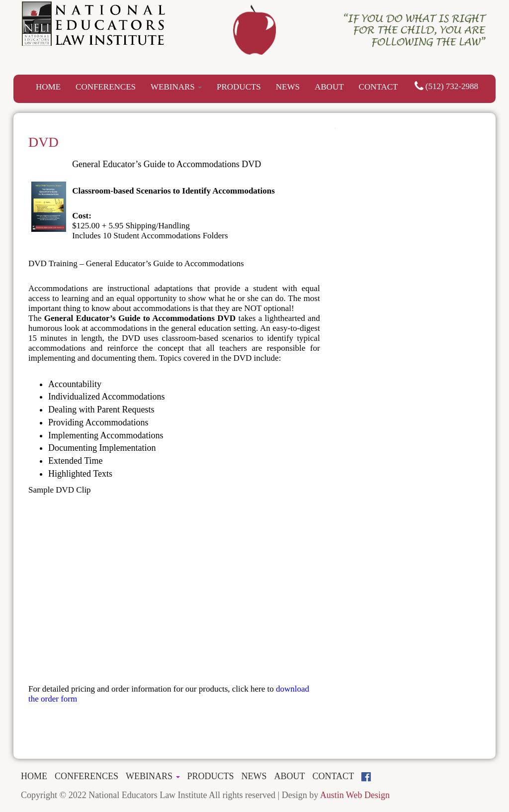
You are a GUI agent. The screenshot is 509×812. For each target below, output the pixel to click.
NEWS (288, 87)
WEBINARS (176, 87)
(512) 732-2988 (446, 86)
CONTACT (379, 87)
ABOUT (329, 87)
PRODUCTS (239, 87)
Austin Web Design (355, 795)
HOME (48, 87)
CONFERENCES (106, 87)
